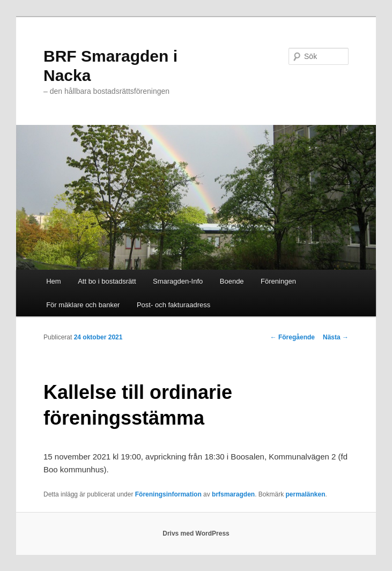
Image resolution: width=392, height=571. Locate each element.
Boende (232, 281)
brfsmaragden (233, 494)
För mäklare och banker (83, 305)
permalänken (306, 494)
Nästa (336, 337)
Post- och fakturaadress (173, 305)
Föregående (293, 337)
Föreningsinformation (168, 494)
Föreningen (278, 281)
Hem (53, 281)
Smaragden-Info (178, 281)
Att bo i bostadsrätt (107, 281)
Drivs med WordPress (196, 533)
